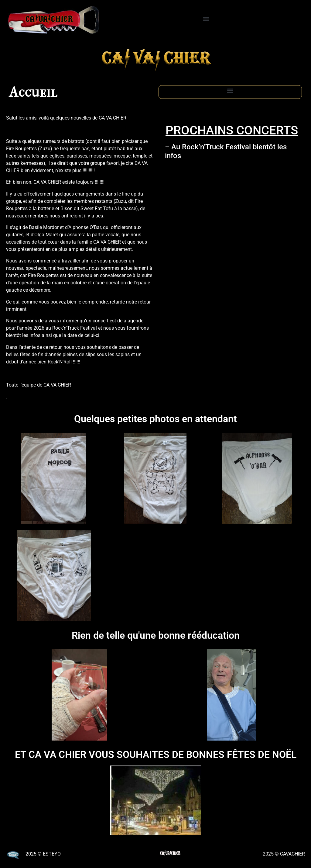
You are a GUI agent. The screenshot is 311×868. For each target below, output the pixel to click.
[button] (206, 19)
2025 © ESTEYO (43, 854)
